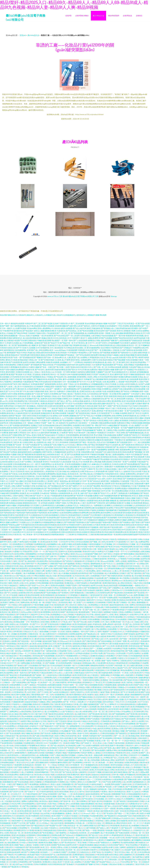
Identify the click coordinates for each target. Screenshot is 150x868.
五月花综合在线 (79, 576)
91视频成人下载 (79, 420)
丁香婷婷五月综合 (80, 394)
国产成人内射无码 (79, 328)
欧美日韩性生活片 (137, 445)
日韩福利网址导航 (87, 452)
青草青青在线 (134, 646)
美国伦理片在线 (18, 598)
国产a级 (36, 736)
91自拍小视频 (49, 775)
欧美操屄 (133, 639)
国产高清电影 (35, 813)
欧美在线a (9, 622)
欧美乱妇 (44, 542)
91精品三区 (92, 699)
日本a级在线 (44, 493)
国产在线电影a (21, 840)
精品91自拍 (52, 675)
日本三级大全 (32, 433)
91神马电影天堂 (140, 629)
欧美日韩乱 (106, 428)
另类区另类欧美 (32, 416)
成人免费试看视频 (137, 595)
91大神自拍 (56, 328)
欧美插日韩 (138, 547)
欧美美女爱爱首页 (25, 811)
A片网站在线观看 (39, 576)
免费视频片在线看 (110, 612)
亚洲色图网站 (14, 493)
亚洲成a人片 (130, 835)
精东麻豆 (38, 830)
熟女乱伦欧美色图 (111, 585)
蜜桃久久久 (82, 782)
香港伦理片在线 (89, 551)
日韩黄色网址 (58, 440)
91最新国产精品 (60, 387)
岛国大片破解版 (36, 782)
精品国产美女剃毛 (21, 340)
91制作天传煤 (145, 627)
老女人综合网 (132, 753)
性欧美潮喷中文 (18, 821)
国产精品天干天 (54, 343)
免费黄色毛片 (17, 338)
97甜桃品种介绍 (133, 447)
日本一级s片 (110, 695)
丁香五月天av (135, 481)
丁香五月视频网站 (25, 656)
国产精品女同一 (128, 828)
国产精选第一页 (94, 556)
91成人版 (72, 639)
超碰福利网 (16, 850)
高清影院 (127, 576)
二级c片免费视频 (28, 573)
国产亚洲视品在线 (55, 486)
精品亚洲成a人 (142, 467)
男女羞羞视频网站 (32, 821)
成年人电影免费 (127, 675)
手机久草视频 (17, 818)
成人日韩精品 (67, 476)
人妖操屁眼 (120, 564)
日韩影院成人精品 (18, 564)
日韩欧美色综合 (59, 450)
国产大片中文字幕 (12, 391)
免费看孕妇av (133, 561)
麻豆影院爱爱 (58, 406)
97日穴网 (33, 404)
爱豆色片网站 (72, 787)
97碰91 (9, 731)
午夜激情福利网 (127, 547)
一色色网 (107, 784)
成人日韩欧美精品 (20, 588)
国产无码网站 (27, 462)
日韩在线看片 (143, 738)
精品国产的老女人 (17, 610)
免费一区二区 (144, 787)
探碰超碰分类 (80, 561)
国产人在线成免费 (80, 340)
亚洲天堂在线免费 (92, 792)
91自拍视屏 (80, 864)
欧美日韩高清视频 (62, 792)
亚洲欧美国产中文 (42, 770)
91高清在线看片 (6, 561)
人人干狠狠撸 (121, 559)
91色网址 (100, 551)
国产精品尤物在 (79, 396)
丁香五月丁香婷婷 (30, 484)
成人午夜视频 (96, 416)
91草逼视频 (88, 496)
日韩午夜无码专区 (84, 639)
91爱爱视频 (13, 367)
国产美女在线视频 (115, 372)
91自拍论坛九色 (128, 818)
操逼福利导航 (77, 629)
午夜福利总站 (80, 614)
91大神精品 (68, 348)
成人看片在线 (8, 745)
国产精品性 (48, 323)
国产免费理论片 (141, 581)
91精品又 (41, 484)
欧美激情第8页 (22, 568)
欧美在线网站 (95, 680)
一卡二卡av (110, 678)
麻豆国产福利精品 (20, 619)
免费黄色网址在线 (140, 396)
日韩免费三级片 (89, 629)
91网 (141, 801)
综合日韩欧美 (106, 348)
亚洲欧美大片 (56, 622)
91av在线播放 (78, 404)
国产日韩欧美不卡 (23, 614)
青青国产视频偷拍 (76, 741)
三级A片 (120, 469)
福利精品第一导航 (105, 789)
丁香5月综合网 (140, 399)
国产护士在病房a (11, 593)
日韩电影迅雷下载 (12, 736)
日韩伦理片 (78, 457)
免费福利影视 (75, 726)
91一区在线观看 (34, 828)
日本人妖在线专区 (112, 639)
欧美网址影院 (68, 758)
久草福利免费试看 (101, 471)
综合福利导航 (118, 680)
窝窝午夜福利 (129, 634)
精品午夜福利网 (130, 467)
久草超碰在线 (73, 833)
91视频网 (45, 704)
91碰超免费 (4, 493)
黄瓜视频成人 (32, 406)
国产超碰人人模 (103, 828)
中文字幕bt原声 (79, 433)
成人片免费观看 (27, 772)
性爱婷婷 (41, 406)
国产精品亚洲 (81, 413)
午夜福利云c (44, 840)
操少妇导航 (45, 813)
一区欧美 (89, 811)
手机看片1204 (65, 374)
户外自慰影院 (51, 333)
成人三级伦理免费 (118, 328)
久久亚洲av (44, 823)
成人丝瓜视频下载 (65, 345)
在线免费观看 (118, 779)
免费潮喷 (125, 367)
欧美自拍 (111, 663)
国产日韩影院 (80, 811)
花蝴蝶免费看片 (21, 753)
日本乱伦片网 (15, 804)
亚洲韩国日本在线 (133, 743)
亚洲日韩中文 (38, 712)
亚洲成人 (30, 731)
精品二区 (101, 823)
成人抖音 (74, 493)
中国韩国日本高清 (84, 350)
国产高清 (71, 571)
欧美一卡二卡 (79, 724)
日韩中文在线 (97, 360)
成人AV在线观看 (33, 493)
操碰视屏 (114, 353)
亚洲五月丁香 (75, 680)
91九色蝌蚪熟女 (21, 855)
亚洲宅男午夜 (29, 651)
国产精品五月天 (61, 408)
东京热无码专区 (100, 697)
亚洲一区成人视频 (34, 396)
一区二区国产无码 (81, 685)
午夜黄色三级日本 (107, 792)
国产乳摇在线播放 (50, 593)
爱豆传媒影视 (122, 821)
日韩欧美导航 (23, 813)
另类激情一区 (40, 765)
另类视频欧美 (111, 442)
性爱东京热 (20, 399)
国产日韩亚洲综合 (130, 469)
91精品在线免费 (46, 673)
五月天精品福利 (131, 699)
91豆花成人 (72, 445)
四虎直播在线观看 (55, 685)
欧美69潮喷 (138, 350)
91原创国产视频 (135, 367)
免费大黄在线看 (136, 665)
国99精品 (118, 738)
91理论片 (124, 437)
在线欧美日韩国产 (61, 852)
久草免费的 (138, 675)
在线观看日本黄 (79, 425)
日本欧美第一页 (118, 462)
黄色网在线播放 (121, 488)
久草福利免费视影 (23, 505)
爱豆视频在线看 (42, 762)
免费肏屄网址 (33, 801)
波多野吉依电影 (85, 365)
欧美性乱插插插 (58, 714)
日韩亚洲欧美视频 (109, 687)
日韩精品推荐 (74, 442)
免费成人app (110, 627)
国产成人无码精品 (17, 590)
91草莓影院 (72, 353)
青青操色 (25, 867)
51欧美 (141, 360)
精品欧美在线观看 (44, 661)
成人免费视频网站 (133, 748)
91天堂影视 (89, 479)
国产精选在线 (23, 641)
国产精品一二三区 (66, 794)
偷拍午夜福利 (110, 549)
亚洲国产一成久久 (21, 539)
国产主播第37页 (89, 469)
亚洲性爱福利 (78, 855)
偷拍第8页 (20, 816)
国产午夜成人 (118, 365)
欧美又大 (126, 372)
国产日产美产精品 (84, 416)
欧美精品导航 (134, 736)
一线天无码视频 (36, 641)
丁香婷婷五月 (58, 690)
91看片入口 (4, 481)
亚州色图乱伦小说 (134, 384)
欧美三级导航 (127, 682)
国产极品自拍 (29, 479)
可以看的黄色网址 (97, 816)
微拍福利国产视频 (108, 340)
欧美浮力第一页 (136, 549)
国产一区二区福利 (73, 336)
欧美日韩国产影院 (116, 845)
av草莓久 (10, 648)
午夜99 (128, 454)
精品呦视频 (62, 491)
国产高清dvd (68, 835)
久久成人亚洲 (85, 447)
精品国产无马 (123, 668)
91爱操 (78, 636)
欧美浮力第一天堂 (40, 811)
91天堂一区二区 (52, 459)
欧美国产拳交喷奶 (16, 374)
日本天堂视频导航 (42, 348)
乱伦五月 (18, 462)
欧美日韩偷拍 (67, 704)
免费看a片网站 (112, 750)
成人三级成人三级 (37, 372)
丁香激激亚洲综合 (70, 707)
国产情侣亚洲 (94, 714)
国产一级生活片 (65, 699)
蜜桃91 (111, 699)
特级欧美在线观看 (52, 362)
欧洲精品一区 (106, 680)
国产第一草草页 (69, 702)
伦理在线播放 (85, 336)
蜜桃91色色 (29, 418)
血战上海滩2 (99, 695)
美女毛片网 (21, 809)
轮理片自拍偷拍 (80, 440)
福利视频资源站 (20, 326)
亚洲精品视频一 (20, 622)
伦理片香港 (115, 484)
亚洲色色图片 (33, 636)
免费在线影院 (107, 462)
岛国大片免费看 (94, 622)
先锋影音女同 (8, 554)
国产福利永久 (86, 326)
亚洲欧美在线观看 (23, 372)
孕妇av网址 (26, 850)
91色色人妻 (80, 387)
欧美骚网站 (4, 471)
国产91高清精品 (60, 336)
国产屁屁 (44, 343)
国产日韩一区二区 (100, 367)
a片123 (103, 442)
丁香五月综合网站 (131, 845)
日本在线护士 (136, 394)
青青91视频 (145, 736)
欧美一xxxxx (54, 350)
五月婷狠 (83, 619)
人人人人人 (115, 862)
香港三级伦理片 (22, 646)
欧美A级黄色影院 (107, 440)
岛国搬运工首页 (37, 425)
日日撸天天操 (104, 857)
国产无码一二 (87, 418)
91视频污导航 (16, 454)
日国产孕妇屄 (8, 855)
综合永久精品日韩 (15, 714)
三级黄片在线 (30, 610)
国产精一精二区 (110, 399)
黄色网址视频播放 (70, 416)
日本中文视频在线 (97, 447)
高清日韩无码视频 (55, 399)
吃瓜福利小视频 (108, 370)
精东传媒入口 (84, 345)
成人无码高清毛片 (84, 411)
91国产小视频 (45, 469)
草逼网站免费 (56, 835)
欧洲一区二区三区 (42, 724)
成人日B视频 (69, 614)
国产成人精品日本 (120, 447)
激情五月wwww (77, 554)
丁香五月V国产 (47, 440)
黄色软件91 (52, 401)
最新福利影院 (23, 452)
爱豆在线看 (49, 406)
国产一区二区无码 (65, 646)
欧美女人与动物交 (7, 333)
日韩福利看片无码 (65, 651)
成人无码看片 (142, 416)
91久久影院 (133, 353)
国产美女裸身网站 (106, 738)
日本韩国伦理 (18, 547)
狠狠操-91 (36, 420)
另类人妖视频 (23, 440)
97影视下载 (111, 602)
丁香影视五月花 (119, 440)
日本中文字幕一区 (107, 491)
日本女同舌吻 (19, 699)
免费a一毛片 (90, 396)
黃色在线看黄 (73, 697)
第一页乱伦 (34, 760)
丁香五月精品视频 (20, 748)
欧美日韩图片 (125, 709)
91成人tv (129, 622)
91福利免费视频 (71, 498)
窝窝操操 (109, 823)
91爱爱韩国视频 (132, 631)
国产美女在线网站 (35, 758)
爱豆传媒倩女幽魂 (58, 370)
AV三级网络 (80, 719)
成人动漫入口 (127, 767)
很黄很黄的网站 (13, 719)
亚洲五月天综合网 (97, 770)
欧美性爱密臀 (37, 454)
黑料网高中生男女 (109, 668)
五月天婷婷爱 (102, 413)
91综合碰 (53, 457)
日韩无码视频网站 (73, 435)
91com (64, 445)
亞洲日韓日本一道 (132, 564)
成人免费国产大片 (138, 425)
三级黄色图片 (108, 467)
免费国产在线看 (123, 435)
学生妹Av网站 (32, 328)
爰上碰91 (81, 493)
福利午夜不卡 (8, 549)
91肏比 (145, 471)
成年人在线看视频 (93, 576)
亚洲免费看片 (142, 847)
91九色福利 (114, 445)
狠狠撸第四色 (28, 503)
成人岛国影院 (39, 442)
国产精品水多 (95, 481)
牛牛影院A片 (61, 435)
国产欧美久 (42, 750)
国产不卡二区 (38, 624)
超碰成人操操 (118, 355)
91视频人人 (53, 578)
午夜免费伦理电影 (118, 610)
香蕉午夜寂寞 (20, 549)
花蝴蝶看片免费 (129, 331)
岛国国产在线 (113, 471)
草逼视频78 (29, 399)
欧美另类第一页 (138, 598)
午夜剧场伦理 (20, 847)
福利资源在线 (9, 350)
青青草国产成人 (33, 350)
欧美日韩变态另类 (80, 675)
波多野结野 (120, 760)
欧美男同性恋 (84, 573)
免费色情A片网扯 (124, 423)
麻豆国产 (25, 852)
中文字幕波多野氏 (26, 551)
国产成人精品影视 (28, 561)
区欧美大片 (144, 610)
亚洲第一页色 (63, 796)
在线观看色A (72, 750)
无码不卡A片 (122, 636)
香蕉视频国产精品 (102, 445)
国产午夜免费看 (132, 787)
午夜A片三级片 (110, 408)
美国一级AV (69, 340)
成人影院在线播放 (120, 345)
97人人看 (110, 493)
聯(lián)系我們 (114, 16)
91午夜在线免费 (34, 413)
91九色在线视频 (47, 447)
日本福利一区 (55, 631)
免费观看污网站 (113, 450)
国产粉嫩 (93, 459)
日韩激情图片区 (68, 784)
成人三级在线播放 (79, 600)
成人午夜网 (66, 360)
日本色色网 (85, 850)
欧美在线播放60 (56, 561)
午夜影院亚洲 (93, 738)
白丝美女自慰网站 (58, 498)
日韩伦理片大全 (54, 547)
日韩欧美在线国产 (23, 365)
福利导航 (12, 408)
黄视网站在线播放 (25, 394)
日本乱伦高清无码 (74, 491)
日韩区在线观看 (21, 745)
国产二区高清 (73, 459)
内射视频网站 (52, 544)
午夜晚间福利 (52, 629)
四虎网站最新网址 (76, 634)
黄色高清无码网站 (62, 680)
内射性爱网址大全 (48, 464)
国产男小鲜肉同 (138, 357)
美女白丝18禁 (136, 471)
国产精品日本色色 (131, 680)
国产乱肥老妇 (12, 452)
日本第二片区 (42, 491)
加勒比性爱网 (93, 338)
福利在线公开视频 (80, 646)
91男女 (129, 357)
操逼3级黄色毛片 (142, 554)
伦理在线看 (121, 653)
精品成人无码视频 (94, 474)
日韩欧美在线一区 (35, 634)
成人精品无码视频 (30, 338)
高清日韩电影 (118, 479)
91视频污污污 (86, 464)
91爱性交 (140, 859)
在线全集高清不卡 (56, 728)
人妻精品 (98, 753)
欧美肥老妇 (105, 457)
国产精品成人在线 (100, 382)
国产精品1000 (35, 447)
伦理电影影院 (99, 627)
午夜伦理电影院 (32, 794)
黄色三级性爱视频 (33, 695)
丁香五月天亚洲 (15, 471)
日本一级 (90, 450)
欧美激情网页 (108, 736)
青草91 (3, 852)
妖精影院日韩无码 (26, 593)
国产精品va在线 (97, 748)
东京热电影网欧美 (36, 568)
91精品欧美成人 (44, 581)
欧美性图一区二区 (122, 665)
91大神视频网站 (128, 799)
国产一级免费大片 (56, 389)
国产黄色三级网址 (76, 731)
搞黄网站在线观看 (110, 423)
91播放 (38, 501)
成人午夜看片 (109, 743)
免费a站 (60, 709)
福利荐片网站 (26, 721)
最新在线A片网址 (104, 401)
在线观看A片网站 (138, 578)
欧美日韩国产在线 (136, 685)
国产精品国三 (108, 787)
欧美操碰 (71, 474)
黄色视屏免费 (84, 612)
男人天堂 (97, 442)
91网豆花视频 (71, 372)
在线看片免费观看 (93, 745)
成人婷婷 (7, 564)
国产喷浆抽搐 (136, 450)
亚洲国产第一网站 (92, 425)
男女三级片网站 (122, 755)
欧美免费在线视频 (80, 544)
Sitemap (114, 296)
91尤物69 (138, 404)
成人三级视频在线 (113, 437)
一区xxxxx (22, 336)
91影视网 (75, 338)
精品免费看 (111, 382)
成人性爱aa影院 (39, 353)
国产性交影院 (87, 799)
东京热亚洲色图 (136, 503)
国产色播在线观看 (123, 833)
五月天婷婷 (23, 498)
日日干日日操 (143, 702)
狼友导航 (77, 549)
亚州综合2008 (48, 598)
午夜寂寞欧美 (10, 614)
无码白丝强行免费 (20, 467)
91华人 (91, 367)
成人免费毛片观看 (65, 544)
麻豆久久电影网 (138, 721)
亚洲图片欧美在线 (33, 738)
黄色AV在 (37, 704)
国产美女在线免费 (137, 457)
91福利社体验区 (96, 784)
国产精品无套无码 (11, 447)
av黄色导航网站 (26, 712)
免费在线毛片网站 (88, 617)
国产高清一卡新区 (46, 367)
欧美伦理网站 (20, 554)
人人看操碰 (120, 382)
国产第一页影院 (56, 724)
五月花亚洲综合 (93, 394)
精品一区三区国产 (76, 602)
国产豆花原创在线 (51, 624)
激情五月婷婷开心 (78, 692)
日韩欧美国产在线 (127, 697)
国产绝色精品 (85, 408)
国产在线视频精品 (37, 559)
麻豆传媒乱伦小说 (41, 600)
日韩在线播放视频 (20, 464)
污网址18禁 (28, 496)
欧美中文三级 (115, 724)
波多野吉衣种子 (72, 845)
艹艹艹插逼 (51, 408)
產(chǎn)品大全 (98, 16)
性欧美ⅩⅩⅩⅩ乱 (53, 338)
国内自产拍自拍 (102, 539)
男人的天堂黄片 (31, 692)
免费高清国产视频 (60, 568)
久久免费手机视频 (19, 328)
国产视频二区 (95, 542)
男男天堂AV (134, 627)
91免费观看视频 (102, 617)
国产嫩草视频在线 (124, 496)
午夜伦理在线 (10, 636)
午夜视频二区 (36, 789)
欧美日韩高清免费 (125, 452)
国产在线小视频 (56, 445)
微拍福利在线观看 (17, 323)
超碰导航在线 (10, 758)
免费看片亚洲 (42, 818)
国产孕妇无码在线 (57, 770)
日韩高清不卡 (134, 755)
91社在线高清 (139, 370)
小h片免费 (95, 365)
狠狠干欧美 (98, 406)
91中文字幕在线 (84, 370)
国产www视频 (84, 459)
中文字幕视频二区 (109, 544)
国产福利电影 (46, 396)
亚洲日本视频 (96, 389)
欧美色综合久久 (123, 726)
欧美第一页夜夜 (104, 333)
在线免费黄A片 (18, 544)
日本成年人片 (80, 571)
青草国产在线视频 (105, 338)
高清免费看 (140, 855)
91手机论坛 (116, 486)
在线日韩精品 (8, 760)
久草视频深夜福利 (60, 452)
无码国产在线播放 (91, 767)
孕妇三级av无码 (47, 450)
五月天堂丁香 (84, 481)
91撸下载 (47, 714)
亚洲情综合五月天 (50, 644)
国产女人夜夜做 (43, 445)
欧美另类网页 (106, 728)
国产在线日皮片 (75, 488)
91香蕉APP (29, 323)
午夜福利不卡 (115, 828)
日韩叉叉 (36, 612)
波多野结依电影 (139, 338)
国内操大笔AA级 (74, 721)
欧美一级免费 (83, 736)
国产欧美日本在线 (112, 547)
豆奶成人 (125, 796)
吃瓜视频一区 (35, 542)
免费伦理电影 (9, 406)
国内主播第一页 (120, 411)
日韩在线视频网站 (28, 804)
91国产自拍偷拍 (110, 331)
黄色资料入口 (42, 481)
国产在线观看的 (45, 498)
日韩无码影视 (115, 825)
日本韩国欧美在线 (131, 590)
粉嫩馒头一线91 (79, 631)
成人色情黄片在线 (100, 391)
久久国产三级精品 (28, 685)
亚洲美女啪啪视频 (75, 551)
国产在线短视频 (17, 484)
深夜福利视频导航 (42, 772)
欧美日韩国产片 (58, 816)
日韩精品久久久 (140, 830)
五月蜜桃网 (73, 847)
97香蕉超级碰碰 (87, 430)
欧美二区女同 (88, 476)
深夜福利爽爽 (15, 685)
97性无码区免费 (102, 855)
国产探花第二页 (62, 726)
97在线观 (13, 595)
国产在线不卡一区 (88, 743)
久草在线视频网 (64, 678)
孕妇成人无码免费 (46, 799)
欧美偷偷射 (129, 593)
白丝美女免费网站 (142, 331)
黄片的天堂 (41, 556)
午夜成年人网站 (10, 486)
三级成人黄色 (139, 622)
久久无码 (86, 486)
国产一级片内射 (120, 336)
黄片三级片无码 (105, 554)
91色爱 (85, 457)
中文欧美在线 (59, 850)
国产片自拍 (36, 394)
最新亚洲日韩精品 (116, 396)
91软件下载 (105, 576)
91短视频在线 (33, 498)
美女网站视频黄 (75, 484)
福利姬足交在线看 (63, 428)
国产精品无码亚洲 (28, 428)
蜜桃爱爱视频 (128, 333)
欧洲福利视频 (135, 663)
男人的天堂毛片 (134, 641)
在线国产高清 (51, 602)
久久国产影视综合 (126, 350)
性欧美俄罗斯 (61, 682)
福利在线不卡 (142, 760)
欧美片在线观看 (7, 607)
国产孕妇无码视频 (51, 488)
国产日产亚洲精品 (127, 370)
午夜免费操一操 (113, 697)
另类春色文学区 (34, 619)
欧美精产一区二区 (48, 682)
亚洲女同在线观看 (33, 595)
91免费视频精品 (134, 493)
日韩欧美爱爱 (71, 391)
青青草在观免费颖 (116, 617)
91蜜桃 (4, 789)
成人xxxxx (70, 457)
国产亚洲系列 (63, 593)
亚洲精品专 (78, 840)
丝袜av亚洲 (37, 598)
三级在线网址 (90, 593)
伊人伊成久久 (127, 777)
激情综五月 (16, 612)
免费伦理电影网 (87, 670)
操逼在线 (33, 646)
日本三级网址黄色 (23, 602)
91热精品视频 (70, 709)
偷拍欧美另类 (124, 644)
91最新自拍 (43, 401)
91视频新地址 (126, 486)
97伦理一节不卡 (120, 551)
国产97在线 (54, 738)
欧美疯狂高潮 (108, 772)
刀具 (61, 296)
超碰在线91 (28, 605)
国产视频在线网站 (7, 556)
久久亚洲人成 (122, 384)
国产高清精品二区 (73, 331)
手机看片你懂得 (92, 857)
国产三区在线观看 (31, 665)
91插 (73, 462)
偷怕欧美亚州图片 (132, 328)
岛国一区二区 (53, 423)
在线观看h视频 (60, 326)
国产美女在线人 (110, 653)
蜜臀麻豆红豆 (28, 639)
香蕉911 (120, 331)
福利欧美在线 (49, 467)
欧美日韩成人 (31, 549)
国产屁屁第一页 (117, 428)
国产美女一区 (136, 862)
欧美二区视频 (131, 758)
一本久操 (111, 838)
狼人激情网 (106, 484)
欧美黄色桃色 (121, 678)
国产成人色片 (134, 772)
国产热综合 (125, 391)
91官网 (41, 539)
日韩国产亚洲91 (72, 585)
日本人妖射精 (7, 411)
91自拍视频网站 (125, 598)
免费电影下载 (28, 767)
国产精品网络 (95, 486)
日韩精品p (69, 581)
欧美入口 (77, 813)
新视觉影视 (140, 401)
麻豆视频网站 (137, 840)
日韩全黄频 (70, 636)
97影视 (31, 830)
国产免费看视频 (132, 433)
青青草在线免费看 (70, 687)
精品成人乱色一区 (17, 687)
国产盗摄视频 (69, 564)
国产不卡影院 (43, 692)
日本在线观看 (121, 619)
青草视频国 (27, 617)
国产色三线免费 (144, 600)
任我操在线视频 (87, 678)
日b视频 (75, 399)
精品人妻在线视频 (27, 566)
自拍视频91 (64, 362)
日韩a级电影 (63, 459)
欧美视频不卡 (11, 728)
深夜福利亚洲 (38, 471)
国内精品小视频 (119, 731)
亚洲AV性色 (62, 830)
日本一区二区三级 (101, 712)
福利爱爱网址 (25, 425)
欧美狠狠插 (124, 420)
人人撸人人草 (117, 571)
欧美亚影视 (143, 714)
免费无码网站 (117, 782)
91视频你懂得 (39, 391)
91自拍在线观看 (107, 336)
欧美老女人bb (49, 372)
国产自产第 (5, 661)
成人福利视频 (38, 779)
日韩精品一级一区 (138, 833)
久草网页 (37, 423)
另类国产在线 (118, 418)
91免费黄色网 (29, 743)
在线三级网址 (130, 605)
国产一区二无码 (48, 695)
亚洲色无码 (69, 714)
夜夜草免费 (117, 767)
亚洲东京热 (11, 348)
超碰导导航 (83, 847)
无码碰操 (32, 556)
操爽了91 (81, 745)
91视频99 (53, 762)
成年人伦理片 (107, 479)
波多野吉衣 (145, 559)
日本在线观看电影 (136, 656)
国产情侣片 (102, 493)
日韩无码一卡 (119, 673)
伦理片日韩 (120, 838)
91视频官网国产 (25, 420)
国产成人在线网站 (81, 357)
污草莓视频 (33, 748)
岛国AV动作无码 (72, 365)
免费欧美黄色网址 (59, 733)
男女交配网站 (102, 629)
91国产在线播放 (31, 445)
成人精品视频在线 (12, 842)
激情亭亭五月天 (17, 629)
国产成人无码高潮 (133, 624)
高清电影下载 (32, 750)
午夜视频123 (101, 433)
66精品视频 (112, 425)
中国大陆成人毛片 (126, 629)
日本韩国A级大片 (98, 809)
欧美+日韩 (53, 646)
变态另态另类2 (136, 459)
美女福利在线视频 (127, 842)
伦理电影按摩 (132, 678)
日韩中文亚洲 (45, 845)
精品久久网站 (110, 770)
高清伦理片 (60, 656)
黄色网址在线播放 (124, 809)
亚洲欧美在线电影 (114, 682)
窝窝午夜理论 (47, 452)
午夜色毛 (113, 539)
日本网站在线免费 (114, 367)
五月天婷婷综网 (138, 712)
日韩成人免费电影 (27, 857)
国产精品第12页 (66, 437)
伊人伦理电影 (129, 617)
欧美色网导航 (12, 678)
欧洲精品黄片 (65, 692)
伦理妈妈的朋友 (66, 588)
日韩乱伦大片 (28, 631)
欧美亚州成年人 (14, 755)
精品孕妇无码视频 (97, 408)
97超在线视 (41, 474)
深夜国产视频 (86, 491)
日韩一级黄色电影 (45, 806)
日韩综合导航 (60, 636)
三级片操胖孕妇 (137, 857)
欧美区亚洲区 (77, 818)
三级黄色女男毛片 (127, 661)
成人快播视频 (134, 825)
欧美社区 (105, 605)
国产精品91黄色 (51, 559)
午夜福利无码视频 (95, 702)
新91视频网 (35, 365)
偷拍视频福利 (136, 695)
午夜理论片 (32, 491)
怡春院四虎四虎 (117, 576)
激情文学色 (79, 469)
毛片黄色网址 (107, 852)
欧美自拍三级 (5, 612)
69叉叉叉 (135, 496)
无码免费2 (141, 719)
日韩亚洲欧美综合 (108, 619)
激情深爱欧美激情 (12, 420)
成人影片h (18, 387)
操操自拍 (96, 775)
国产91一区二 (8, 840)
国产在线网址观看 (110, 598)
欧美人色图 (13, 542)
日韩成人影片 (56, 396)
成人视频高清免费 (88, 437)
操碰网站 (116, 842)
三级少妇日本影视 (56, 823)
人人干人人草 (131, 556)
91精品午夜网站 (87, 753)
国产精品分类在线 (46, 365)
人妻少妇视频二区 (71, 411)
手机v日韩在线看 (105, 731)
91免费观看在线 (40, 544)
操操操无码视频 (31, 702)
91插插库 (31, 333)
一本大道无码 (20, 750)
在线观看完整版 (48, 789)
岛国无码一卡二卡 (33, 838)
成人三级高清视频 (42, 631)
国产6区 (26, 581)
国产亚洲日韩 (33, 673)
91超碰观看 (121, 542)
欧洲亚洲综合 (89, 840)
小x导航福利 (111, 476)
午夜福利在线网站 (133, 387)
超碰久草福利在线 (95, 624)
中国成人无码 (17, 605)
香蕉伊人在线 (19, 583)
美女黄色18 (28, 437)
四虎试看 (122, 357)
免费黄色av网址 (94, 457)
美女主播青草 (115, 374)
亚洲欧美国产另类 (58, 501)
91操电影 (21, 469)
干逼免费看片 (54, 743)
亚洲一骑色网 (5, 692)
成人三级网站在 (85, 399)
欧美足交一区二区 (134, 345)
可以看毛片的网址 (134, 653)
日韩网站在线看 (134, 716)
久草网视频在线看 (136, 391)
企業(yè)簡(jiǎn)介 (82, 16)
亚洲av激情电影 (98, 411)
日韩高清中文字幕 (81, 777)
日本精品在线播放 (110, 469)
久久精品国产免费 (129, 850)
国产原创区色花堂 (136, 340)
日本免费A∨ (49, 680)
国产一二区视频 (96, 648)
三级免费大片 (82, 702)
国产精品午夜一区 (67, 343)
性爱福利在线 (123, 539)
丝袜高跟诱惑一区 (15, 806)
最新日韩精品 (129, 365)
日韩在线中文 (79, 581)
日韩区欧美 (4, 685)
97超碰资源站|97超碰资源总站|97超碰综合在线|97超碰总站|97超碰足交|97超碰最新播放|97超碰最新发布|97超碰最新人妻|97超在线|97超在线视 (64, 527)
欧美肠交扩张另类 (102, 396)
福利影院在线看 (53, 549)
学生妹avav (17, 411)
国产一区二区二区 (63, 333)
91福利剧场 (80, 372)
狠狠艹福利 (106, 661)
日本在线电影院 (131, 690)
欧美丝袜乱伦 (129, 581)
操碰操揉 (113, 501)
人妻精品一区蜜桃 (32, 845)
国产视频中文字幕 (92, 864)
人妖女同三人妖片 (80, 651)
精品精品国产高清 (125, 816)
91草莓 (33, 486)
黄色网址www (117, 581)
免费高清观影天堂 (90, 825)
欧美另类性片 (69, 653)
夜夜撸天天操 (27, 670)
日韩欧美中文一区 (56, 840)
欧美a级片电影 (34, 855)
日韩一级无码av (16, 651)
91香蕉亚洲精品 (103, 420)
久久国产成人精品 (133, 408)
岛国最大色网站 (40, 479)
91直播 (143, 387)
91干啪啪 (145, 498)
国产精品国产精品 (103, 862)
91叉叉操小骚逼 (61, 471)
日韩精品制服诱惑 (134, 794)
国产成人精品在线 (17, 658)
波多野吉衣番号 (108, 847)
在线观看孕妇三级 (62, 695)
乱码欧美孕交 (117, 394)
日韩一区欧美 (98, 549)
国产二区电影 (53, 811)
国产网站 (35, 382)
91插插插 (143, 447)
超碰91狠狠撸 (70, 760)
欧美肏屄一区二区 (60, 454)
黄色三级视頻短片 (86, 607)
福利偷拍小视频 (101, 323)
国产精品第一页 (34, 682)
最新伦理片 (91, 600)
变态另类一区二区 (72, 850)
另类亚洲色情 (35, 355)
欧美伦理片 (139, 673)
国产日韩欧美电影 (47, 360)
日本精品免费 (131, 702)
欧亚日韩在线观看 (86, 690)
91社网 (144, 413)
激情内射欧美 (17, 581)
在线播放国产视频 (137, 644)
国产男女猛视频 (103, 459)
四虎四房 (11, 476)
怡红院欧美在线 (54, 610)
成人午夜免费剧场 (112, 573)
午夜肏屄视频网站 (124, 840)
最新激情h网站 (125, 450)
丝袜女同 (58, 425)
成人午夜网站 (71, 782)
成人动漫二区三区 (51, 442)
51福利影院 (125, 481)
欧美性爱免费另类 (65, 644)
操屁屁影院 (131, 847)
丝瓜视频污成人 (42, 486)
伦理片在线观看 (140, 607)
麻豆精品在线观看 (65, 576)
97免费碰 (21, 728)
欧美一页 (37, 503)
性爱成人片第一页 (102, 741)
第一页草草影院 (25, 459)
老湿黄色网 (38, 593)
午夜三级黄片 (115, 850)
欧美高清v (44, 801)
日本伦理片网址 (60, 799)
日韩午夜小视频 (118, 775)
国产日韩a (103, 588)
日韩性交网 (81, 661)
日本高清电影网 (104, 377)
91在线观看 (92, 498)
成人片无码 (59, 467)
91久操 (90, 382)
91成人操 (96, 728)
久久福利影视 (89, 602)
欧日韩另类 (36, 733)
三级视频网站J (115, 481)
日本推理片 (111, 433)
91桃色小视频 (130, 498)
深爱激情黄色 (96, 687)
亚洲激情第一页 (109, 801)
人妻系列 (48, 370)
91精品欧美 (13, 585)
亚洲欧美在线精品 (118, 600)
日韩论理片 (9, 847)
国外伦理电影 (108, 702)
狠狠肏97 (38, 651)
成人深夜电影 (9, 340)
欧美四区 (126, 571)
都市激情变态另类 (87, 435)
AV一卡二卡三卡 (41, 731)
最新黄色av (64, 481)
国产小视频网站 (114, 588)
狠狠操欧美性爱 (74, 408)
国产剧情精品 (106, 328)
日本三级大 (105, 622)
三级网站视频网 (56, 476)
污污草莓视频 (73, 595)
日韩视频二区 (10, 697)
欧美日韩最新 (104, 765)
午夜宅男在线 (79, 406)
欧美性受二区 (85, 833)
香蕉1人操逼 (56, 784)
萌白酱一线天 (9, 457)
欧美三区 (45, 847)
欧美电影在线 (141, 430)
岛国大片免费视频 (33, 336)
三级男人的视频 (120, 561)
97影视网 (31, 745)
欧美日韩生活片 (122, 770)
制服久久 (57, 842)
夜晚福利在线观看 (97, 665)
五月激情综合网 (133, 733)
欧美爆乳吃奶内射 (137, 806)
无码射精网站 (82, 377)
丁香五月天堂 (122, 323)
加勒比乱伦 (85, 852)
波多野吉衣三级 (75, 423)
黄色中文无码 (83, 733)
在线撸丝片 (79, 379)
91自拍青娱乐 (118, 634)
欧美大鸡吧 (80, 471)
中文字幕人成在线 (93, 614)
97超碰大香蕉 (41, 333)
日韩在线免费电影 (65, 675)
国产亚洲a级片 (69, 864)
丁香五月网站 (120, 433)
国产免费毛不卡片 (76, 486)
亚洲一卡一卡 (39, 551)
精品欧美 (23, 493)
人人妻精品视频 (26, 704)
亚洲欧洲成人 (107, 350)
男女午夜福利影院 (108, 474)
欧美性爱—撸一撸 (38, 602)
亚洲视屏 (101, 709)
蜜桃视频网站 (31, 554)
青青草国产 (97, 428)
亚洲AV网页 (111, 636)
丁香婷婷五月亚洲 (54, 716)
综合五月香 (104, 357)
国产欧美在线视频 (87, 331)
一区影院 (85, 680)
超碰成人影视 (40, 374)
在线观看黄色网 (64, 493)
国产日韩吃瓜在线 (61, 566)
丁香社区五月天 (100, 682)
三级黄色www (141, 799)
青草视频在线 (130, 775)
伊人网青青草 (7, 389)
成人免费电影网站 (142, 542)
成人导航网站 (125, 578)
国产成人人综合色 (118, 758)
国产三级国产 (108, 406)
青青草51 (46, 462)
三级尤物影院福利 (7, 741)
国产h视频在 (68, 724)
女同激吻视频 (142, 372)
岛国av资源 (97, 404)
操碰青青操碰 (105, 775)
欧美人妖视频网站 (35, 452)
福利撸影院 (82, 374)
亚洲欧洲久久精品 (50, 862)
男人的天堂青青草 (112, 709)
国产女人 (105, 704)
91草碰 (86, 379)
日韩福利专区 (78, 476)
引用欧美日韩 (87, 549)
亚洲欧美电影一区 (118, 622)
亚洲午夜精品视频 (39, 437)
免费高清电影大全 (27, 775)
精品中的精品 (108, 360)
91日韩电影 (117, 789)
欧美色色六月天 (65, 338)
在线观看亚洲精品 (113, 391)
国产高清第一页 (19, 445)
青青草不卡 (80, 709)
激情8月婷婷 (40, 709)
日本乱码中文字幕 (67, 542)
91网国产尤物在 (61, 503)
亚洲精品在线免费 (13, 852)
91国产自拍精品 (39, 590)
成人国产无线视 (124, 445)
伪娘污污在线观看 (40, 578)
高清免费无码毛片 (20, 830)
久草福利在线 (43, 748)
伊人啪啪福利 (92, 789)
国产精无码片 (68, 561)
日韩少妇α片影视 (115, 864)
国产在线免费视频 (48, 656)
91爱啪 (16, 551)
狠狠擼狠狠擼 (119, 498)
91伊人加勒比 (114, 420)
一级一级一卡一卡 (117, 741)
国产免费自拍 (74, 566)
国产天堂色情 (61, 721)
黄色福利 (8, 551)
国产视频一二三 (29, 818)
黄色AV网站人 (7, 496)
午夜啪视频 (141, 486)
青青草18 (111, 559)
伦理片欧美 (105, 745)
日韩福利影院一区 (141, 682)
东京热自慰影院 (46, 707)
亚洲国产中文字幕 (19, 823)
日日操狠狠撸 (100, 602)
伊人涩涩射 (9, 401)
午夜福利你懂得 (132, 801)
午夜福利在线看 (29, 796)
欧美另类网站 (38, 617)
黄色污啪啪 (26, 733)
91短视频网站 (143, 469)
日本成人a (24, 842)
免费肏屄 (83, 779)
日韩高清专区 (34, 648)
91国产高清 (80, 859)
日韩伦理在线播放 (108, 733)
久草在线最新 (63, 442)
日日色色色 (143, 821)
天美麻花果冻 (106, 721)
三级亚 (60, 653)
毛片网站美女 (97, 488)
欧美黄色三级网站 (8, 602)
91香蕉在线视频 (134, 559)
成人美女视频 (137, 576)
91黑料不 (20, 479)
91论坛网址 (125, 862)
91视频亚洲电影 (66, 624)
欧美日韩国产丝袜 (23, 825)
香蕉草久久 (22, 678)
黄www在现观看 (107, 561)
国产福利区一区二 (40, 675)
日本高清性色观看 (56, 859)
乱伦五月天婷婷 (20, 457)
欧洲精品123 (137, 709)
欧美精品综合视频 (22, 559)
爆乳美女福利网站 (7, 673)
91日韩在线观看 (24, 488)
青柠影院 (36, 656)
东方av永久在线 (51, 539)
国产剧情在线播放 (127, 554)
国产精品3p (45, 457)
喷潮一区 (52, 428)
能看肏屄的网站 (57, 821)
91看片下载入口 (78, 828)
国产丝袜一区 (49, 357)
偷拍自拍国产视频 (50, 641)
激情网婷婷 (73, 479)
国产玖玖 (65, 486)
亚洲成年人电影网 (10, 641)
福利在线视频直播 (11, 336)
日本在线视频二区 (101, 799)
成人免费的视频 (42, 755)
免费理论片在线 (21, 556)
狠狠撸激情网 (55, 809)
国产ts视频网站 (53, 420)
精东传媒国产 (40, 668)
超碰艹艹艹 (14, 787)
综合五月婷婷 (96, 668)
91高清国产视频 (89, 862)
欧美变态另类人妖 (25, 644)
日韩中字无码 (17, 796)
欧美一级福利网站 (85, 787)
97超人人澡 (70, 770)
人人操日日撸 (67, 673)
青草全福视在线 (45, 382)
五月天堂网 (34, 505)
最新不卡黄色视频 (117, 745)
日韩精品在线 (142, 648)
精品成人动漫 (52, 576)
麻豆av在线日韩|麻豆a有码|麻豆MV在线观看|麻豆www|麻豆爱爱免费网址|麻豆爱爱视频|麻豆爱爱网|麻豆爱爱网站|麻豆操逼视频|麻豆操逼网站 (60, 508)
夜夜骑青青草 (131, 336)
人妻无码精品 (96, 336)
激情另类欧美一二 (25, 450)
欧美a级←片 (104, 762)
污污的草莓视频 (133, 551)
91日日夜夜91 (125, 343)
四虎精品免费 (125, 857)
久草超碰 (116, 554)
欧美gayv (63, 350)
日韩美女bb (106, 571)
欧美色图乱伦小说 (45, 416)
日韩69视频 (44, 859)
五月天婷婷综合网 (103, 593)
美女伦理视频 (90, 323)
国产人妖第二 (9, 387)
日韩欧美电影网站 (45, 607)
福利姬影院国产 (94, 704)
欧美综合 (56, 554)
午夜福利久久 (54, 828)
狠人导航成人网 (13, 857)
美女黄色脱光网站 (12, 775)
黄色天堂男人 (76, 360)
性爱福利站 (85, 566)
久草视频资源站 (94, 357)
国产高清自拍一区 (12, 459)
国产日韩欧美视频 (32, 699)
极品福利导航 (125, 484)
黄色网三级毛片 (54, 481)
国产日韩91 (103, 343)
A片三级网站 (21, 408)
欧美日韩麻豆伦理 (123, 707)
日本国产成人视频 (16, 481)
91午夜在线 (144, 488)
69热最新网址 (7, 467)
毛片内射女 (13, 450)
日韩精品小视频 (84, 687)
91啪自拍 (123, 704)
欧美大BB (25, 377)
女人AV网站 (105, 758)
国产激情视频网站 (21, 345)
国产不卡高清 (67, 404)
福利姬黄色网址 (51, 384)
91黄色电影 (22, 396)
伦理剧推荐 (108, 447)
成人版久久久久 (16, 680)
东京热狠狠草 (38, 387)
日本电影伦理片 (20, 406)
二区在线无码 (62, 602)
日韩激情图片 (53, 794)
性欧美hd (143, 762)
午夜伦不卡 (83, 338)
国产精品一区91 (100, 476)
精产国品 (92, 445)
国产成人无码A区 (82, 770)
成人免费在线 (42, 404)
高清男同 (90, 503)
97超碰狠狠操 (54, 731)
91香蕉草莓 (41, 796)
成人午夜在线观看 (33, 326)
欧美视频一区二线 (71, 821)
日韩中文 (4, 755)
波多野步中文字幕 (74, 452)
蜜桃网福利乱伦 (97, 564)
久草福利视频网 (113, 343)
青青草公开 (47, 697)
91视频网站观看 (110, 685)
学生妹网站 (126, 712)
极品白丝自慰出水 (101, 845)
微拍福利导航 (43, 646)
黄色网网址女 (85, 384)
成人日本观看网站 (7, 559)
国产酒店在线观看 (98, 750)
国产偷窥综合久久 (105, 842)
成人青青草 (105, 835)
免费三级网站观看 (90, 731)
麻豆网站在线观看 (59, 413)
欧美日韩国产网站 (73, 743)
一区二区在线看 (84, 750)
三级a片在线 (137, 583)
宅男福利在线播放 (114, 568)
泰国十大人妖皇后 (134, 792)
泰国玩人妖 (14, 624)
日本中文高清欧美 (75, 641)
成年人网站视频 (96, 462)
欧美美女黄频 (48, 850)
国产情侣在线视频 (10, 828)
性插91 (145, 794)
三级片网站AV (103, 644)
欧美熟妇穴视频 (35, 440)
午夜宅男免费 (25, 355)
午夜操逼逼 (77, 663)
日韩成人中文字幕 (75, 830)
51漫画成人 (130, 399)
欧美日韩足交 (94, 721)
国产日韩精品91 (126, 348)
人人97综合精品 (68, 418)
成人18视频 (71, 471)
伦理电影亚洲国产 (38, 384)
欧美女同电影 (13, 779)
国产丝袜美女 (95, 353)
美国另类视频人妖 (56, 619)
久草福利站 (99, 821)
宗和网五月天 (67, 399)
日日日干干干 (12, 663)
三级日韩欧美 (91, 433)
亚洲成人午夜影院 (83, 564)
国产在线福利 (63, 488)
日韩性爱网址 (67, 425)
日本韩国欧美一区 (76, 765)
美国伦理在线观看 (57, 585)
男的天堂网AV (67, 396)
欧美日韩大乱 (5, 796)
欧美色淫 (130, 338)
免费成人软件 (58, 416)
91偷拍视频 (75, 678)
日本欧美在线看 (118, 464)
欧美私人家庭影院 (80, 772)
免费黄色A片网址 (94, 340)
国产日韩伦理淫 (100, 503)
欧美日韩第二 (56, 758)
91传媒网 (144, 663)
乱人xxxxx (92, 467)
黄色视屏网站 (117, 401)
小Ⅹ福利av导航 (82, 755)
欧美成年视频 (104, 501)
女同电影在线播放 (83, 653)
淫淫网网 (105, 389)
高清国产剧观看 (57, 411)
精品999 (35, 614)
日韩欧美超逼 (79, 673)
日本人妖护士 (19, 770)
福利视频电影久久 (133, 440)
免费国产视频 (10, 568)
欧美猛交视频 (129, 355)
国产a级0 (69, 326)
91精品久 (85, 721)
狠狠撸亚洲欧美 (50, 331)
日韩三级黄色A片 (24, 384)
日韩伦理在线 (30, 547)
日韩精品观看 (49, 387)
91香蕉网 (142, 699)
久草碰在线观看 (64, 629)
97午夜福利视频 (60, 365)
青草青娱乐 (11, 646)
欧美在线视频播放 (74, 464)
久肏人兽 (78, 712)
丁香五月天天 (120, 702)
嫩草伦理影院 (63, 762)
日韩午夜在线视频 (89, 636)
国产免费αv (65, 554)
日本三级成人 (19, 777)
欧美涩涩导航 (72, 736)
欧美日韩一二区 (122, 627)
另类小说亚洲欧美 (67, 738)
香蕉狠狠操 (58, 707)
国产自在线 (47, 418)
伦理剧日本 (92, 823)
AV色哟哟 (123, 413)
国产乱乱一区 (64, 559)
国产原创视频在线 (26, 357)
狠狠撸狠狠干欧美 (119, 794)
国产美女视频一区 (48, 648)
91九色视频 (31, 348)
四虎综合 (124, 825)
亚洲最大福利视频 (46, 753)
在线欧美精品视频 (131, 762)
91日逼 (134, 486)
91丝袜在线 (54, 462)
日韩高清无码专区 (84, 728)
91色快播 (74, 374)
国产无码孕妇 (45, 821)
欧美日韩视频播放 (138, 707)
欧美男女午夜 (141, 568)
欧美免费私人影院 (94, 571)
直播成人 (69, 813)
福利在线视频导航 (7, 491)
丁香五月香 (54, 772)
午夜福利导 (33, 539)
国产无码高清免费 (136, 668)
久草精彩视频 (104, 850)
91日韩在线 (28, 864)
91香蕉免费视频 (94, 619)
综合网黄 (121, 430)
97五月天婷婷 (133, 406)
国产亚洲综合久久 (126, 830)
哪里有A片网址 (82, 445)
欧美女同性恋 (28, 709)
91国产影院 (18, 767)
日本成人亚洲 (73, 658)
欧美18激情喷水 (76, 695)
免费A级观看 (142, 704)
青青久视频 (139, 418)
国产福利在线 (123, 353)
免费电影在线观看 (131, 377)
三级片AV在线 (81, 547)
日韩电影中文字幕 (93, 561)
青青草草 (4, 716)
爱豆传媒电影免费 (105, 673)
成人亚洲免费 (91, 709)
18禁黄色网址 (87, 712)
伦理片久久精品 (115, 799)
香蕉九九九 (74, 792)
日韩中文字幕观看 (98, 326)
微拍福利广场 (51, 787)
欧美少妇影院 (88, 695)
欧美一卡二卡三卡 (135, 823)
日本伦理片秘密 (46, 588)
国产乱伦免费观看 (74, 454)
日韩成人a (8, 498)
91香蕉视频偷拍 (46, 719)
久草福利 (8, 343)
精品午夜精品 (130, 741)
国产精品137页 (52, 551)
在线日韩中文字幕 (137, 614)
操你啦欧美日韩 (26, 736)
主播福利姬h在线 (98, 399)
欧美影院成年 (60, 605)
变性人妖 (77, 326)
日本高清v (132, 491)
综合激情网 (102, 663)
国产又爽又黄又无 (19, 389)
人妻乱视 (70, 357)
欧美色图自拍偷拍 (141, 661)
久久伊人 (89, 859)
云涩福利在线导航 (113, 387)
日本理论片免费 (97, 653)
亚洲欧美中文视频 (123, 503)
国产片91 (23, 391)
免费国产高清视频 (23, 486)
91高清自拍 (45, 855)
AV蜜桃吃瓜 (107, 464)
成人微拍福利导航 (123, 501)
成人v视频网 (16, 573)
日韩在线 (116, 350)
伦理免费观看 (128, 789)
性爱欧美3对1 (109, 811)
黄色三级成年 (91, 413)
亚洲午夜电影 (42, 804)
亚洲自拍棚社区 (139, 728)
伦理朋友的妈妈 (49, 425)
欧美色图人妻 (142, 336)
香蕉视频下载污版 (104, 454)
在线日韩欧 (45, 622)
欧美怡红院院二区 (79, 348)
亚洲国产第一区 (79, 610)
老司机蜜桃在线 (98, 362)
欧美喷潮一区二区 (21, 491)
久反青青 (35, 859)
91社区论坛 (145, 411)
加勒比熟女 (33, 340)
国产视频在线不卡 (48, 726)
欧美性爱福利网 (65, 663)
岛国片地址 (52, 804)
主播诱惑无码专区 (17, 501)
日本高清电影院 (57, 665)
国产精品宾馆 (12, 675)
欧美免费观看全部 (49, 627)
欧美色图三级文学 (23, 859)
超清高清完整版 (27, 724)
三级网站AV (105, 610)
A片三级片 (131, 542)
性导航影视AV (57, 382)
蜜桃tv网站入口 (98, 418)
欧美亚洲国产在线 (142, 692)
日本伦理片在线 (59, 447)
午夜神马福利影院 (47, 792)
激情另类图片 (11, 372)
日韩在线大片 (64, 578)
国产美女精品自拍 (68, 842)
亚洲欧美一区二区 (140, 750)
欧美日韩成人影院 (116, 855)
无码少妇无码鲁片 (109, 542)
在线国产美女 (53, 699)
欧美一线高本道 (21, 673)
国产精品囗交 (44, 665)
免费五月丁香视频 (74, 430)
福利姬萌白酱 (123, 685)
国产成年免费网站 (26, 379)
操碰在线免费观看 (87, 804)
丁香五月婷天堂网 (135, 636)
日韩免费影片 (111, 656)
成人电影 (44, 828)
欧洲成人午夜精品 (46, 377)
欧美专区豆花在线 (133, 566)
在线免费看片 (81, 450)
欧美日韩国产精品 (17, 845)
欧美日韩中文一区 (52, 374)
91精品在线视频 (77, 627)
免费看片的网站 (52, 571)
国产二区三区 (39, 323)
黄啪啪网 (46, 758)
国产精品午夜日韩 (95, 801)
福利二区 (17, 561)
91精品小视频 (11, 505)
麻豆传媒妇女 (141, 842)
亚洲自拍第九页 (122, 804)
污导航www (92, 842)
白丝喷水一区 (6, 544)
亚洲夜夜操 (115, 692)
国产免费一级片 (8, 326)
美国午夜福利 (81, 583)
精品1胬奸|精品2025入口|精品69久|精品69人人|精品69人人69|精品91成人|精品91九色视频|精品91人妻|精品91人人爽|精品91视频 (50, 315)
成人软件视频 (69, 406)
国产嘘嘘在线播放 (86, 697)
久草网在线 (79, 362)
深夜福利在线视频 (80, 644)
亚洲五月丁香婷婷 (56, 760)
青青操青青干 (5, 501)
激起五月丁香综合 (63, 767)
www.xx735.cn (53, 296)
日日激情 (13, 862)
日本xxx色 (57, 673)
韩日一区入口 (97, 813)
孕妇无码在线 (106, 486)
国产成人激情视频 (96, 379)
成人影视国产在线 (116, 389)
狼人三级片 (82, 503)
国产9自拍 (136, 809)
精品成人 (35, 719)
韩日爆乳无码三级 (125, 362)
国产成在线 (121, 801)
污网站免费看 (40, 362)
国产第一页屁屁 (79, 857)
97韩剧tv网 (99, 607)
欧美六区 (20, 627)
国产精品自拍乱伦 (83, 668)
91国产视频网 (128, 428)
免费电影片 (61, 391)
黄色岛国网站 (44, 350)
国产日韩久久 (91, 631)
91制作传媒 (88, 404)
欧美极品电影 (23, 360)
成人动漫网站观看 (91, 333)
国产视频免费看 (97, 566)
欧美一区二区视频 (10, 634)
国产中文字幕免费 (127, 692)
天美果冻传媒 (121, 408)
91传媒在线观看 (132, 610)
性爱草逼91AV (139, 428)
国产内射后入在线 (16, 474)
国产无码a (43, 794)
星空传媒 (78, 590)
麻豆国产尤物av (67, 777)
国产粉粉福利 (84, 585)
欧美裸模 (48, 340)
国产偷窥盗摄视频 (77, 333)
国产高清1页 (46, 733)
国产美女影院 (139, 593)
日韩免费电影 (17, 382)
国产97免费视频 (128, 568)
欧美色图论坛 (23, 367)
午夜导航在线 (109, 411)
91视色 (123, 387)
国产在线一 (15, 357)
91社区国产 (112, 323)
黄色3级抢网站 (135, 326)
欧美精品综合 (120, 792)
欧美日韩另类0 (82, 367)
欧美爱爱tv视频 (61, 430)
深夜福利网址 (128, 389)
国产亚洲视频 (89, 741)
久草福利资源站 (123, 544)
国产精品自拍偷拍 (49, 435)
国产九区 (6, 799)
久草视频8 (30, 408)
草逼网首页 (115, 348)
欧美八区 (71, 719)
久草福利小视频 (60, 753)
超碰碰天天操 (136, 343)
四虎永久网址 (60, 789)
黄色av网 (143, 420)
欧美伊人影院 (62, 384)
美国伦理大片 (65, 323)
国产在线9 (6, 370)
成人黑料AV (37, 627)
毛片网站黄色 (72, 503)
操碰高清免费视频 (17, 370)
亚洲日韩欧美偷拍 (110, 583)
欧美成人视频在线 (74, 799)
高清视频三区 (74, 852)
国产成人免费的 (75, 796)
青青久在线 (86, 598)
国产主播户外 (51, 556)
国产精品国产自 (52, 825)
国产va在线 (54, 692)
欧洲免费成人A (95, 605)
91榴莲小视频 (34, 367)
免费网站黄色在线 (7, 413)
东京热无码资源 (93, 758)
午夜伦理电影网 (130, 382)
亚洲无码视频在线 (130, 416)
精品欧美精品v (62, 474)
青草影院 (28, 598)
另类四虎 (3, 348)
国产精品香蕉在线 (82, 784)
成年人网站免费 (24, 447)
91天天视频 (108, 551)
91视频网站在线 (139, 348)
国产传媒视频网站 (100, 450)
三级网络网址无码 (50, 678)
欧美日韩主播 (141, 765)
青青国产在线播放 (118, 556)
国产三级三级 (42, 610)
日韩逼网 (76, 345)
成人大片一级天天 (34, 464)
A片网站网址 (69, 469)
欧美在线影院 (79, 794)
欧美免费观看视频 (126, 750)
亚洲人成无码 (102, 699)
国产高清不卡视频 (127, 374)
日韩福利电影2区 (122, 663)
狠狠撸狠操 (117, 721)
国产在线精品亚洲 (117, 690)
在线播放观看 (130, 430)
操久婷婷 (30, 391)
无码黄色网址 (59, 617)
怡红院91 (10, 753)
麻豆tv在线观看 (69, 379)
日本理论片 (62, 787)
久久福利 (41, 433)
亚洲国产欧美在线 (58, 845)
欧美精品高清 (28, 765)
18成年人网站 (92, 377)
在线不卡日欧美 (11, 813)
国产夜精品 (8, 547)
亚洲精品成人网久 (89, 663)
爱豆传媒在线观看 (66, 811)
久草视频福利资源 (13, 670)
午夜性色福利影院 (111, 607)
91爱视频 (29, 544)
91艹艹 (71, 362)
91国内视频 (64, 838)
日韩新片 (123, 573)
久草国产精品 (95, 852)
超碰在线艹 (126, 394)
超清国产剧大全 (71, 370)
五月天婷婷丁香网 (120, 641)
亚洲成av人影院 (118, 728)
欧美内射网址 (11, 404)
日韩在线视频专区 (43, 835)
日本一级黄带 (141, 697)
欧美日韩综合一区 (43, 745)
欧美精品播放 (142, 775)
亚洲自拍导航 (15, 724)
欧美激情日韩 (16, 428)
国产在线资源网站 (20, 682)
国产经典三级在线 (66, 394)
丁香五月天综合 (119, 852)
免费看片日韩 (98, 496)
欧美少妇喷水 (78, 588)
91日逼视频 (135, 454)
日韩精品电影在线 (40, 670)
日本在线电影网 (87, 726)
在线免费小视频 (97, 423)
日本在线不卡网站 (136, 539)
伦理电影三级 (63, 765)
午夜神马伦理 (86, 488)
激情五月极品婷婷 (93, 328)
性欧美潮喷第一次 (108, 707)
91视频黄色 (83, 595)
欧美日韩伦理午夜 (143, 491)
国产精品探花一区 (124, 425)
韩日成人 (35, 459)
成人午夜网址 (75, 428)
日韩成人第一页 (34, 360)
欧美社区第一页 (61, 464)
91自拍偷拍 (131, 687)
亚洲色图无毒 (95, 707)
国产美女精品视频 (22, 782)
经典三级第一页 (110, 595)
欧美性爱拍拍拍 (19, 731)
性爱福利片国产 (95, 736)
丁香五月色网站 (123, 326)
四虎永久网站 (36, 653)
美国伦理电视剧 (26, 779)
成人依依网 (128, 782)
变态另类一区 (5, 821)
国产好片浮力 (82, 382)
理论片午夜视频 (66, 549)
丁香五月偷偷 (81, 842)
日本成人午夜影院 (103, 600)
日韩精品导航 (24, 789)
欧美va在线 (37, 644)
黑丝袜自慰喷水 (8, 462)
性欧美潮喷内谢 (73, 775)
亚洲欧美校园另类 (60, 719)
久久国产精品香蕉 (15, 639)
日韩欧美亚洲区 (143, 588)
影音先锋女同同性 (54, 590)
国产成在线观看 (81, 738)
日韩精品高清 (134, 420)
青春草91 (51, 721)
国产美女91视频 (91, 493)
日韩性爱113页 (93, 838)
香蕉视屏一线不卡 (68, 547)
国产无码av (27, 435)
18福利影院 (88, 362)
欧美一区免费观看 (61, 639)
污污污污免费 (145, 440)
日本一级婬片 (7, 328)
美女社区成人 (70, 450)
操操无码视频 (7, 445)
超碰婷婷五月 (130, 855)
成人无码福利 (40, 857)
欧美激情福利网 (67, 496)
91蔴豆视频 (88, 627)
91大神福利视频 (95, 847)
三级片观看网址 (81, 801)
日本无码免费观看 (129, 724)
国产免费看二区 (100, 430)
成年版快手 (141, 474)
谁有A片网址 (72, 733)
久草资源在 (22, 433)
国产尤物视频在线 (130, 479)
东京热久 (62, 571)
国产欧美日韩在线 (120, 406)
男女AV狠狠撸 (27, 716)
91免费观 (61, 782)
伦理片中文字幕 (91, 673)
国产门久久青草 (109, 646)
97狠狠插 (93, 454)
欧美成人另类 (25, 787)
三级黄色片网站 (112, 430)
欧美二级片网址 (81, 474)
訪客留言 (139, 16)
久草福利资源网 (33, 389)
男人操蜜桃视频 (70, 377)
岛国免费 (78, 418)
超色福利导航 (5, 695)
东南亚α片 (44, 728)
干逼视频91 (62, 556)
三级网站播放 (105, 675)
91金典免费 (4, 442)
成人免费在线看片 (128, 588)
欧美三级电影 (120, 474)
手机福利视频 (22, 758)
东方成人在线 (44, 389)
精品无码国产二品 (53, 479)
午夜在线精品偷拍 (142, 617)
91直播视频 (18, 743)
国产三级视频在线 (121, 493)
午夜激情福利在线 (138, 571)
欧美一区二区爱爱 (94, 661)
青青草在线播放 (117, 765)
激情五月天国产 (93, 374)
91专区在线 (89, 406)
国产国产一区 (96, 350)
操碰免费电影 (144, 678)
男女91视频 (98, 435)
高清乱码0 (6, 384)
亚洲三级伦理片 (17, 799)
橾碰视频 (103, 838)
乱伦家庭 (16, 343)
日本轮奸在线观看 (45, 554)
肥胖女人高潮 (63, 847)
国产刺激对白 (81, 501)
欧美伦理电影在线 (132, 811)
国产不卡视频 (70, 806)
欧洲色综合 (132, 704)
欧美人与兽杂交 (110, 726)
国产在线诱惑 (83, 467)
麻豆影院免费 (74, 481)
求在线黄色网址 (42, 561)
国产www (98, 479)
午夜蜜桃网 (18, 765)
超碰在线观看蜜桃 (93, 794)
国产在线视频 (15, 425)
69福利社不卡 (35, 726)
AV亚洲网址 (54, 394)
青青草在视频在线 (83, 806)
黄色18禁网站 (117, 416)
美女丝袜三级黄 (6, 583)
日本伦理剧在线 (108, 753)
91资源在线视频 (137, 423)
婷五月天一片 (19, 794)
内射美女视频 (51, 796)
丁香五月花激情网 (48, 430)
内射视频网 (95, 833)
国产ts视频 (49, 566)
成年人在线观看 (143, 556)
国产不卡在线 (21, 348)
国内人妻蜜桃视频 (139, 602)
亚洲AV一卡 (86, 423)
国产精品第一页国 (19, 416)
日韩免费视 (22, 828)
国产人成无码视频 (122, 340)
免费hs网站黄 (108, 624)
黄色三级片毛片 (51, 391)
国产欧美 (14, 384)
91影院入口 (122, 658)
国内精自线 (18, 331)
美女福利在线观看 (95, 484)
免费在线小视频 (96, 370)
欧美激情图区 (78, 539)
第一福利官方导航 (14, 571)
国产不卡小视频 (113, 413)
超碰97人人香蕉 (108, 614)
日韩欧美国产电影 (56, 564)
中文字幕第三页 (29, 374)
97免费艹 (44, 423)
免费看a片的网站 (33, 728)
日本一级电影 (28, 423)
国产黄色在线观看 (30, 680)
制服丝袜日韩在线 (73, 598)
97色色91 (15, 704)
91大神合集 (122, 379)
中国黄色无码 (121, 753)
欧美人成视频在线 (15, 617)
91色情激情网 (72, 350)
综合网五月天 (104, 374)
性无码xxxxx (62, 641)
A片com (84, 484)
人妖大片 (81, 479)
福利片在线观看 (66, 328)
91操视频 (56, 777)
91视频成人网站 (44, 702)
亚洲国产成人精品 (61, 741)
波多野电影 (140, 634)
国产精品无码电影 (21, 333)
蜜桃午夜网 (13, 433)
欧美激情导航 (132, 600)
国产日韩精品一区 (124, 602)
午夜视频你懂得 (72, 656)
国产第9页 (69, 433)
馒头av (3, 753)
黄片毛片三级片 (52, 573)
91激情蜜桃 (105, 719)
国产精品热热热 (117, 593)
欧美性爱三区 (51, 709)
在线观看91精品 (92, 501)
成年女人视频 (39, 331)
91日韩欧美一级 (140, 777)
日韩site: (106, 690)
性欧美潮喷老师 (139, 816)
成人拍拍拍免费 (132, 379)
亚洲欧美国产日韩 (137, 501)
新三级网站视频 (24, 663)
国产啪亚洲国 (26, 454)
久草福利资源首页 (117, 835)
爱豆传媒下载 (50, 484)
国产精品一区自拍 (86, 442)
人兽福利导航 (49, 471)
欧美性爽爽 (22, 634)
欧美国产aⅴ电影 (80, 758)
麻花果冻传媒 (40, 639)
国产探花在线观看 (33, 847)
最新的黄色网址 (52, 857)
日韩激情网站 (23, 862)
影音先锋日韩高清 (104, 581)
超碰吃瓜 (87, 401)
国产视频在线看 (14, 600)
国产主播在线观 (70, 728)
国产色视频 (36, 450)
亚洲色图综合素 (28, 571)
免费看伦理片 (31, 661)
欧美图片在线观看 (47, 326)
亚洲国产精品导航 (119, 338)
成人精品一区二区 (111, 362)
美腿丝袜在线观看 (33, 457)
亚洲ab (141, 377)
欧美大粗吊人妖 (27, 471)
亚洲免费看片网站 (35, 697)
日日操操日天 (133, 658)
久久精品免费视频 (137, 726)
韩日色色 (99, 804)
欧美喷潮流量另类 (65, 855)
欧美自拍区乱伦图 (80, 716)
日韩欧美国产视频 (134, 619)
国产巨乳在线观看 (83, 355)
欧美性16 (89, 391)
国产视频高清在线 (40, 379)
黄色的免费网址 (127, 670)
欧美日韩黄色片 (124, 459)
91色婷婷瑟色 (28, 387)
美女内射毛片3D (11, 578)
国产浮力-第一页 (89, 796)
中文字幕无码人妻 (81, 343)
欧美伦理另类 (70, 501)
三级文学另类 (139, 864)
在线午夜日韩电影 (55, 687)
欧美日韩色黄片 (62, 353)
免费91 (117, 370)
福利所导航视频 (50, 433)
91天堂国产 (110, 665)
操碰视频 (5, 377)
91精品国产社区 (101, 452)
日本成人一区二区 (10, 811)
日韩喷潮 (74, 648)
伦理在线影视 (101, 437)
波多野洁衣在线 (97, 585)
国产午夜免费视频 (32, 784)
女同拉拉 (28, 687)
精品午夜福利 (12, 653)
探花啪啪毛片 (88, 682)
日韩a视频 (64, 731)
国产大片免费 (36, 850)
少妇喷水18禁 (26, 430)
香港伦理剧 (143, 379)
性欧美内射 (33, 842)
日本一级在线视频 (69, 382)
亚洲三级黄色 (66, 631)
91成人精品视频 (117, 333)
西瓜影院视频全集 (37, 488)
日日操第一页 (60, 372)
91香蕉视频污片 (63, 627)
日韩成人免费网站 (125, 612)
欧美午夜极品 (42, 338)
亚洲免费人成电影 (123, 695)
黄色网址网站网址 (30, 474)
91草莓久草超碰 (27, 353)
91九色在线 (44, 760)
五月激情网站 (32, 809)
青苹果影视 (18, 631)
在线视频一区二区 (7, 750)
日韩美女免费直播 (57, 469)
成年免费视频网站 (70, 389)
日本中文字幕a (45, 614)
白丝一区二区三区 (53, 668)
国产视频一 (124, 639)
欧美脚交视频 (66, 610)
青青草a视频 (101, 796)
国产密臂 (129, 728)
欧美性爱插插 (50, 353)
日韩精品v (121, 687)
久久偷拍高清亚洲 (21, 413)
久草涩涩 (94, 401)
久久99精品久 (84, 656)
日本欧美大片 (75, 559)
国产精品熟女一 (70, 355)
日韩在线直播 (54, 600)
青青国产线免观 (132, 838)
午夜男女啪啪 (99, 547)
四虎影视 (138, 374)
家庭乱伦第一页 (65, 857)
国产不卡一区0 (97, 598)
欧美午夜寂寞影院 (129, 401)
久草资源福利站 (18, 692)
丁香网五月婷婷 (6, 619)
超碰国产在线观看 (69, 661)
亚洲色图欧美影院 (96, 685)
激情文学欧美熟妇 (40, 687)
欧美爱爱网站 (46, 612)
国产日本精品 (53, 838)
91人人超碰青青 (125, 471)
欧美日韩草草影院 (46, 636)
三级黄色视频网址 (118, 454)
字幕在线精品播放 (110, 435)
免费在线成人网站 (108, 760)
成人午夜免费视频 (26, 343)
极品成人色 (142, 433)
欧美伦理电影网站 (139, 362)
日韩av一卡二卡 (24, 653)
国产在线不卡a (34, 585)
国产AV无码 (39, 370)
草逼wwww (89, 471)
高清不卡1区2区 (64, 862)
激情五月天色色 (11, 360)
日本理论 (14, 469)
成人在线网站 (76, 862)
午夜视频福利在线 (91, 765)
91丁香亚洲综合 (33, 622)
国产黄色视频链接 (91, 588)
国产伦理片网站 (31, 690)
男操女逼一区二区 (17, 833)
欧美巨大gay (69, 859)
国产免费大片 (52, 491)
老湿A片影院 (37, 435)
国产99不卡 (103, 425)
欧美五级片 (69, 840)
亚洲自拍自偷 (60, 598)
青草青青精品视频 (74, 682)
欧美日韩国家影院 (48, 595)
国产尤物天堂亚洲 (90, 641)
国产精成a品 (53, 670)
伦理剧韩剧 (31, 835)
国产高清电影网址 (133, 411)
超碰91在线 (127, 784)
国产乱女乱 (61, 457)
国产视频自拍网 (105, 818)
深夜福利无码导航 (28, 755)
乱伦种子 (56, 323)
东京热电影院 (71, 745)
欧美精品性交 (14, 355)
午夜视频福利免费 (110, 496)
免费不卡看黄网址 (65, 670)
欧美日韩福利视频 (57, 583)
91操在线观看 (7, 464)
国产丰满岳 (57, 661)
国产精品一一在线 (90, 830)
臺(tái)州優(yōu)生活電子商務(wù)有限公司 (79, 296)
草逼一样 (33, 581)
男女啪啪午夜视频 (117, 377)
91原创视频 (134, 476)
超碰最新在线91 (77, 767)
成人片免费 (61, 433)
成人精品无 (35, 469)
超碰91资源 (106, 404)
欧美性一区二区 (68, 590)
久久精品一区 (81, 760)
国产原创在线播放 (105, 641)
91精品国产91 (101, 387)
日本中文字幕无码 (23, 404)
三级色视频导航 (141, 818)
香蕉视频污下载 (140, 767)
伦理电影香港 (12, 418)
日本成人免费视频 (141, 670)
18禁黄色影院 (67, 716)
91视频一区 (134, 544)
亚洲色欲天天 (53, 345)
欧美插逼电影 (61, 595)
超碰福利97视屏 (143, 479)
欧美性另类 (133, 821)
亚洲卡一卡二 (132, 442)
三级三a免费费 (111, 658)
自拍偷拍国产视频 (91, 554)
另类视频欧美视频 (130, 738)
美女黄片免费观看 (43, 476)
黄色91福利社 (18, 496)
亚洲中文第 (48, 568)
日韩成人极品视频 (70, 467)
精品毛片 (7, 440)
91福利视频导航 (141, 365)
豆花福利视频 (68, 440)
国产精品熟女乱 (90, 634)
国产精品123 (103, 825)
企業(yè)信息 (127, 16)
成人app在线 (114, 357)
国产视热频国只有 (73, 617)
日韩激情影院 (63, 634)
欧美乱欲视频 (78, 401)
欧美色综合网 (99, 331)
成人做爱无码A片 (81, 714)
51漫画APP (36, 430)
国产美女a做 (82, 622)
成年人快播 (119, 699)
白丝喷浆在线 (61, 775)
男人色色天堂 (71, 605)
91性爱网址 (117, 777)
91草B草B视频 (58, 355)
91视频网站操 (110, 840)
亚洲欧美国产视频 (27, 668)
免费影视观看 (90, 372)
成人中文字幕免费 (82, 462)
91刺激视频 (96, 491)
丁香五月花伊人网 (132, 813)
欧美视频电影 (30, 501)
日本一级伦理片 (31, 777)
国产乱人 (69, 401)
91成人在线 (49, 617)
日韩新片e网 (40, 571)
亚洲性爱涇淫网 (122, 646)
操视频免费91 (86, 360)
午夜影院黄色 (100, 670)
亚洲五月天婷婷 (46, 658)
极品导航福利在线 (117, 605)
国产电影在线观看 (129, 719)
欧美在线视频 (128, 396)
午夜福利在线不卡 (86, 658)
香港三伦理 (129, 673)
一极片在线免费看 (18, 661)
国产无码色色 (91, 420)
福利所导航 (105, 481)
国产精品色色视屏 (106, 365)
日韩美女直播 (129, 404)
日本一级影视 (50, 767)
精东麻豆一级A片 (114, 796)
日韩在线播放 (90, 855)
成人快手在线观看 (17, 690)
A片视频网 (38, 418)
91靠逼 (3, 663)
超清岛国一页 (120, 624)
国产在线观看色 (36, 862)
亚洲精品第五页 (46, 413)
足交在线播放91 (111, 326)
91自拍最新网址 (20, 350)
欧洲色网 (74, 573)
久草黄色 (45, 738)
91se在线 (145, 748)
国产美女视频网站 (66, 420)
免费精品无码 (33, 753)
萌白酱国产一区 (58, 340)
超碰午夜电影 (65, 600)
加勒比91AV (82, 498)
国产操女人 (61, 401)
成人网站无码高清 (125, 583)
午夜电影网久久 (83, 353)
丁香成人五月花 (74, 384)
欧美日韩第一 (54, 542)
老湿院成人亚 (34, 707)
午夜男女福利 (23, 542)
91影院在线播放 (94, 544)
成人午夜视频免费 (54, 496)
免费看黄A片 (45, 784)
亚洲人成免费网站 (44, 328)
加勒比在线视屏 (124, 457)
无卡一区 (8, 864)
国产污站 (27, 627)
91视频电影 (145, 345)
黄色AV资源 (29, 770)
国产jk (82, 792)
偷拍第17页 (11, 859)
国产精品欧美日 (111, 816)
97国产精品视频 (119, 360)
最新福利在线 (109, 755)
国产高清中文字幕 (17, 792)
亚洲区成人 (31, 476)
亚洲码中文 (63, 551)
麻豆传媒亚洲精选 (121, 772)
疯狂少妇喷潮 (48, 454)
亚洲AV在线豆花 (21, 476)
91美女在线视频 (132, 360)
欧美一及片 (64, 479)
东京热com (42, 549)
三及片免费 (5, 629)
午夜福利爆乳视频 (126, 607)
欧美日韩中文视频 (19, 695)
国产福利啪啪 (34, 377)
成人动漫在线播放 (50, 653)
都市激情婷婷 (90, 387)
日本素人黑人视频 (80, 704)
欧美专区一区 (106, 777)
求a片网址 (59, 379)
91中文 (6, 425)
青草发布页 (92, 644)
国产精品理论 (10, 627)
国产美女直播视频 (136, 770)
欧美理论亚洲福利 (32, 833)
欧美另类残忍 (46, 816)
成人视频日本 (33, 345)
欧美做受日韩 (5, 357)
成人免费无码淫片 (50, 634)
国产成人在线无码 (9, 479)
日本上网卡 (45, 585)
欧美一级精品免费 (96, 755)
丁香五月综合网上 (63, 648)
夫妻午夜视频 (90, 828)
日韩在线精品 (73, 556)
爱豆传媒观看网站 (93, 348)
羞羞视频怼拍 (8, 782)
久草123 (41, 467)
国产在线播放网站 (84, 389)
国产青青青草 (78, 496)
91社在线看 (114, 459)
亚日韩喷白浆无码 (103, 651)
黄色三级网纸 (120, 847)
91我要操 (43, 420)
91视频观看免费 (18, 702)
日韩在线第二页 (114, 859)
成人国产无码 (22, 697)
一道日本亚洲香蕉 (46, 336)
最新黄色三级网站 (103, 590)
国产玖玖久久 (109, 564)
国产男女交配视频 (30, 806)
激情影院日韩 (32, 467)
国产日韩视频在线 (95, 716)
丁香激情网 (4, 680)
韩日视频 (48, 411)
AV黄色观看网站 (10, 365)
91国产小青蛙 (14, 379)
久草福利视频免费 (25, 675)
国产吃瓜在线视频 (97, 573)
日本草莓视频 (84, 816)
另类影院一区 (80, 789)
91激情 (138, 498)
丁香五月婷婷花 (16, 709)
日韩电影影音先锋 (12, 566)
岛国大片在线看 (71, 816)
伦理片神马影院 (92, 692)
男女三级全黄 (55, 704)
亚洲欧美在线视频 (31, 629)
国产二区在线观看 (78, 323)
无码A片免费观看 (41, 864)
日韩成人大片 (129, 765)
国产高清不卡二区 (40, 496)
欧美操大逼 (98, 811)
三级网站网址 (13, 712)
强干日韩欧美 (119, 787)
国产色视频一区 (52, 663)
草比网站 (42, 629)
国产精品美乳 (59, 377)
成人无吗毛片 (94, 777)
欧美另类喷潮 (25, 719)
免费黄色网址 (131, 474)
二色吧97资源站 (70, 367)
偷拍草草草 (85, 454)
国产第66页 (108, 418)
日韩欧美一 (7, 682)
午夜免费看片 (58, 607)
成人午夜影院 (93, 675)
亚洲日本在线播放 (19, 835)
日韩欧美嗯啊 (84, 665)
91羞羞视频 (27, 382)
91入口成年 (31, 762)
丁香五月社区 (144, 658)
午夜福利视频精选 (58, 813)
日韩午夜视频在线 (77, 593)
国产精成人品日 (98, 639)
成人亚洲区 (81, 391)
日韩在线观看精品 (16, 423)
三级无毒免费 (37, 462)
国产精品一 (119, 813)
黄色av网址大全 (60, 357)
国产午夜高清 (18, 437)
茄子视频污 (43, 345)
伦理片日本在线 (121, 716)
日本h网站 (121, 566)
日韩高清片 (129, 745)
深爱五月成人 (83, 605)
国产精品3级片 (28, 331)
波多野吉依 (4, 590)
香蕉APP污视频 (40, 408)
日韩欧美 (61, 804)
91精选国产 (71, 413)
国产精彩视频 (105, 353)
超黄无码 (99, 467)
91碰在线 (41, 340)
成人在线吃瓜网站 (26, 442)
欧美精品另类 (12, 656)
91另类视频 (115, 675)
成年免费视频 (111, 503)
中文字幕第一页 (100, 568)
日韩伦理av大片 (117, 590)
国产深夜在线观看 (72, 607)
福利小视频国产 (104, 631)
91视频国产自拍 (102, 372)
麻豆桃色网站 (46, 501)
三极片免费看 (33, 588)
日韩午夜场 (77, 437)
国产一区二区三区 (121, 736)
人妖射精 (37, 343)
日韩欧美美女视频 (93, 440)
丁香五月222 (20, 762)
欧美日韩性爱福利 (134, 437)
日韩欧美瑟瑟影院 (100, 559)
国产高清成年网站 (30, 607)
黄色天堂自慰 (141, 835)
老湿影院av (40, 573)
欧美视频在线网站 (32, 658)
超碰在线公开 (97, 464)
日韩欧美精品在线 (92, 724)
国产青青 (43, 699)
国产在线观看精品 (10, 644)
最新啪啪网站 (70, 823)
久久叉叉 (14, 440)
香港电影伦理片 (11, 396)
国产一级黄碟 (110, 809)
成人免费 (21, 418)
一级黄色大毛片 (140, 585)
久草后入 (100, 743)
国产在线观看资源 (16, 362)
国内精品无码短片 (106, 355)
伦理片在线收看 (89, 590)
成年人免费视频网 (33, 741)
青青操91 (15, 498)
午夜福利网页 (41, 547)
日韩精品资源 (34, 852)
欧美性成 (83, 556)
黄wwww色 (94, 345)
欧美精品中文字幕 (39, 721)
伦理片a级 (18, 607)
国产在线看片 (83, 707)
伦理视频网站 (107, 416)
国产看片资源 (58, 367)
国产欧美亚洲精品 (47, 833)
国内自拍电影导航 (118, 651)
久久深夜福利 (128, 864)
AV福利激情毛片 (108, 488)
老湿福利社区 (13, 789)
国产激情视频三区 (138, 452)
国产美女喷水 (109, 813)
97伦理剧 (28, 590)
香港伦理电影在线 (106, 345)
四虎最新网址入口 (21, 648)
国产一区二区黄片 (42, 428)
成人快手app (18, 864)
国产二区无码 (12, 488)
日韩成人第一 (81, 823)
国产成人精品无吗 (58, 745)
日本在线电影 (90, 539)
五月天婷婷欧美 (15, 377)
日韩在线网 (142, 406)
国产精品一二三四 (91, 818)
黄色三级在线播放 (117, 762)
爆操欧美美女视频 (45, 842)
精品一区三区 (132, 852)
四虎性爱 (77, 670)
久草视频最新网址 (97, 384)
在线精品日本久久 (118, 631)
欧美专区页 (14, 668)
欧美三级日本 (14, 442)
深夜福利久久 (95, 733)
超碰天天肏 (49, 605)
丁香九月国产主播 (62, 484)
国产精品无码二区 (83, 748)
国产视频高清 (38, 357)
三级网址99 (23, 585)
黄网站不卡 (114, 704)
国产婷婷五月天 (135, 435)
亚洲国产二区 (144, 753)
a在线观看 (107, 648)
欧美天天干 (39, 566)
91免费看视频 (119, 467)
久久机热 (58, 360)
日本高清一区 (10, 825)
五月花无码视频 (87, 428)
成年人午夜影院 (141, 745)
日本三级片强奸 (36, 714)
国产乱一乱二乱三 (117, 404)
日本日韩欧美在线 (30, 481)
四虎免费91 (95, 355)
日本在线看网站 (9, 726)
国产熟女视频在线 (28, 411)
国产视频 (110, 498)
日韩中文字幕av (115, 712)
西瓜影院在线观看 (141, 355)
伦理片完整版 (12, 394)
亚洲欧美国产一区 (94, 782)
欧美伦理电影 (65, 828)
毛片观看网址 (131, 760)
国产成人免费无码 (41, 399)
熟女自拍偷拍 (129, 418)
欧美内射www (10, 576)
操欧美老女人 (56, 418)
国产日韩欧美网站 (16, 435)
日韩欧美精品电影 (83, 809)
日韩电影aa (116, 818)
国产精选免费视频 (131, 464)
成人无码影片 (43, 809)
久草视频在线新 (22, 726)
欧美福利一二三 (47, 852)
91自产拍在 (106, 782)
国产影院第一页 (105, 394)
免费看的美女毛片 (136, 804)
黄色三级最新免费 (137, 484)
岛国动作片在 (64, 423)
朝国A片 (26, 714)
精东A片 (63, 750)
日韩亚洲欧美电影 (47, 736)
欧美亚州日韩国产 (59, 612)
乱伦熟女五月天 (140, 333)
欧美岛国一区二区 (14, 430)
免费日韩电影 (142, 353)
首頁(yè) (68, 16)
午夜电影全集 (29, 370)
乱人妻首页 (100, 840)
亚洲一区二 (74, 578)
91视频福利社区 (6, 707)
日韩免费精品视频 (121, 491)
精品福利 (42, 459)
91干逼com (52, 818)
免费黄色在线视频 (123, 476)
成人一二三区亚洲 (94, 779)
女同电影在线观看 (47, 503)
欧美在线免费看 (139, 389)
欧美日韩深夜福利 (80, 624)
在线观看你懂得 (40, 716)
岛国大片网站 (60, 736)
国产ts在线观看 (131, 462)
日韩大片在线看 (110, 384)
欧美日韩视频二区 (38, 663)
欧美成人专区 (53, 750)
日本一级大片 (5, 323)
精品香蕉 (51, 379)
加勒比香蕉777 (14, 721)
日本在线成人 (87, 559)
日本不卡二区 (93, 343)
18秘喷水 (21, 595)
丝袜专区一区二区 (91, 762)
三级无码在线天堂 (73, 447)
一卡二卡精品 (51, 765)
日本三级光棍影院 (56, 348)
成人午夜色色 (84, 648)
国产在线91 (45, 394)
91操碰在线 (61, 331)
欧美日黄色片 (20, 741)
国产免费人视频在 (133, 651)
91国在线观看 (33, 401)
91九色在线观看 (65, 462)
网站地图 (103, 315)
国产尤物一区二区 (93, 610)
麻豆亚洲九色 (109, 716)
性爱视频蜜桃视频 (126, 585)
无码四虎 (133, 372)
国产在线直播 (122, 442)
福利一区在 (119, 811)
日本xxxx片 (86, 813)
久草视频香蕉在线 (81, 835)
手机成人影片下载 (69, 622)
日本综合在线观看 (82, 542)
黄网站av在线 (101, 498)
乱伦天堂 (7, 484)
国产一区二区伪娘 (19, 738)
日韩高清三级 (141, 687)
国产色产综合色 (65, 772)
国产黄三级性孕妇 (135, 573)
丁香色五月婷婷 (96, 612)
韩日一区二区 (9, 345)
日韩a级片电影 (27, 600)
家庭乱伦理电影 (46, 355)
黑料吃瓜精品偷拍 (110, 379)
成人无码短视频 (94, 760)
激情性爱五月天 (9, 816)
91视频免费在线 (133, 488)
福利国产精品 (5, 738)
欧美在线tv (114, 457)
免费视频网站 (51, 474)
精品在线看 (49, 779)
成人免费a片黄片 (122, 549)
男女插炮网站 (43, 564)
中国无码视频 (38, 605)
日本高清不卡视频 (94, 772)
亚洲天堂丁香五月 (134, 413)
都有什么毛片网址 (60, 658)
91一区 (28, 469)
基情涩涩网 (121, 399)
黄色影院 (101, 830)
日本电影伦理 (7, 437)
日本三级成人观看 (53, 437)
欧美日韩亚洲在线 (55, 864)
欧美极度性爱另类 (60, 697)
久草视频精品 (88, 568)
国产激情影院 (121, 733)
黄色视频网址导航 (21, 401)
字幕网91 (115, 661)
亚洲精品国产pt (123, 595)
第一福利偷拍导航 (50, 651)
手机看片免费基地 (129, 648)
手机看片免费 (68, 685)
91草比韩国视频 (43, 583)
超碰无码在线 (112, 452)
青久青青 (99, 469)
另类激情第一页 (26, 624)
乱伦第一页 (40, 411)
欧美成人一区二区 (45, 777)
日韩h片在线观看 (7, 665)
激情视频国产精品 (13, 353)
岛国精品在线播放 (16, 503)
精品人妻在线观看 (20, 707)
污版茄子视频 (104, 692)
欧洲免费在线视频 (65, 539)
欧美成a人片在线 (75, 568)
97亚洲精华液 (8, 331)
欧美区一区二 (75, 838)
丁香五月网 (11, 399)
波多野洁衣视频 (29, 362)
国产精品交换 (106, 794)
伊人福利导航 (73, 779)
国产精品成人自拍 (24, 576)
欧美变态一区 (132, 323)
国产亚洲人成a (110, 748)
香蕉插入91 (5, 651)
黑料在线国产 (116, 784)
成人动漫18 (101, 636)
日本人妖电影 (30, 583)
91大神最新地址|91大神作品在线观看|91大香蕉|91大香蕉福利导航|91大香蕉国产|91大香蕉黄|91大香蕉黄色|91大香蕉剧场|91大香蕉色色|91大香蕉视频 (86, 515)
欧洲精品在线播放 (87, 578)
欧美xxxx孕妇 (27, 612)
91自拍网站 (117, 648)
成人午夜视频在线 (71, 619)
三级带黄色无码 (14, 716)
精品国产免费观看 (55, 404)
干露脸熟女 (54, 493)
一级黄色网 (71, 387)
